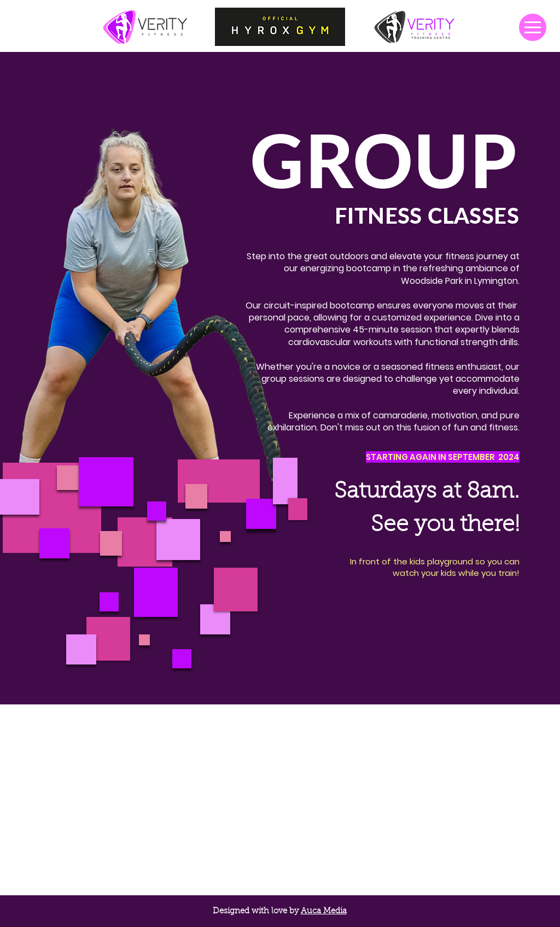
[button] (533, 27)
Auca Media (324, 911)
